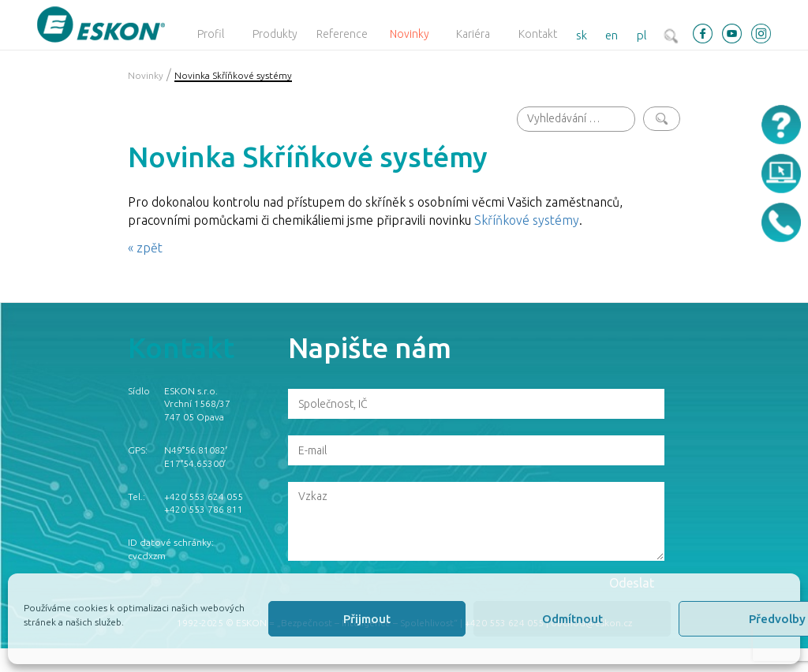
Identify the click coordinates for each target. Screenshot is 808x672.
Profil (211, 34)
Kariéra (473, 34)
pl (642, 35)
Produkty (275, 34)
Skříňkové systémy (527, 220)
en (612, 35)
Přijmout (367, 619)
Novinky (410, 34)
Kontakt (538, 34)
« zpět (145, 248)
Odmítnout (572, 619)
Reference (342, 34)
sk (582, 35)
